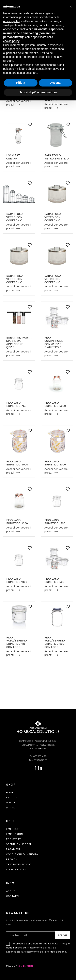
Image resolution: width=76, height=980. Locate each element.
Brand (11, 808)
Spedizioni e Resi (19, 844)
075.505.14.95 (40, 756)
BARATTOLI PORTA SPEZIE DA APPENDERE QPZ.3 (19, 342)
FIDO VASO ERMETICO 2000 (17, 522)
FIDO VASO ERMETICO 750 (16, 404)
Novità (11, 803)
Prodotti (13, 798)
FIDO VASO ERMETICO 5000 (55, 404)
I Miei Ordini (15, 834)
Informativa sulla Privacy (53, 944)
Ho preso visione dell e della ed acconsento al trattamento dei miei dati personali (38, 947)
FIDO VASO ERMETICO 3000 (55, 463)
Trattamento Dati (19, 864)
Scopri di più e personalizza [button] (38, 92)
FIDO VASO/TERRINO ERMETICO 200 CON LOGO (55, 642)
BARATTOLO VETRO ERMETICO (57, 157)
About (11, 891)
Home (10, 792)
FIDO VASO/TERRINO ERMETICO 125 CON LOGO (17, 642)
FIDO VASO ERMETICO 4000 (17, 463)
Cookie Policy (16, 869)
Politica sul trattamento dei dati (33, 948)
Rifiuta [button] (21, 83)
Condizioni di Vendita (22, 854)
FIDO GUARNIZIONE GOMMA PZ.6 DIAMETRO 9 (54, 342)
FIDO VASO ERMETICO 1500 (55, 522)
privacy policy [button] (12, 21)
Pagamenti (14, 849)
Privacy (12, 859)
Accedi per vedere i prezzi (19, 103)
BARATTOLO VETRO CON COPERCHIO (14, 217)
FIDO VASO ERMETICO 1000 (17, 580)
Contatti (12, 896)
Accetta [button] (55, 83)
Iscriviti (63, 935)
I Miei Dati (13, 829)
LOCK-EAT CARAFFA (13, 157)
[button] (71, 6)
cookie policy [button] (11, 41)
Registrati (14, 839)
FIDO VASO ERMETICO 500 (54, 580)
